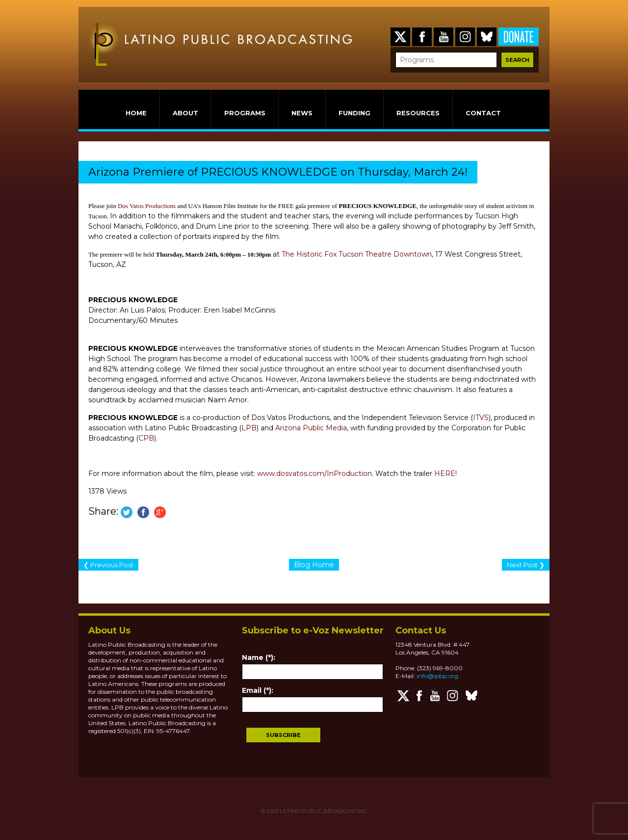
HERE (445, 473)
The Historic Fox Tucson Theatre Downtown (357, 254)
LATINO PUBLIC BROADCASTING (323, 811)
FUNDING (354, 113)
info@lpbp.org (437, 676)
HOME (136, 113)
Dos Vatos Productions (147, 206)
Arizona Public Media (311, 428)
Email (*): (258, 690)
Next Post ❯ (526, 565)
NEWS (302, 113)
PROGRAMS (245, 113)
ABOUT (185, 113)
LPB (249, 428)
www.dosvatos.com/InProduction (314, 473)
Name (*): (259, 657)
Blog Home (314, 565)
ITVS (481, 418)
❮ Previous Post (108, 565)
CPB (146, 438)
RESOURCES (418, 113)
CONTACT (483, 113)
